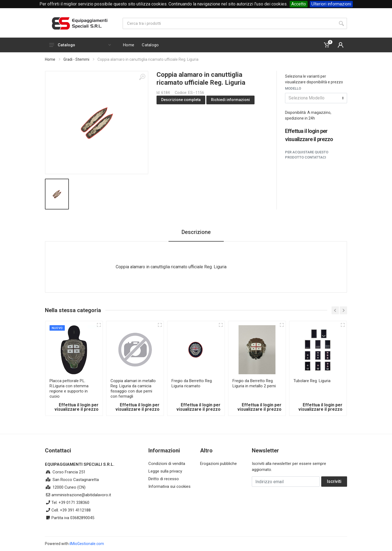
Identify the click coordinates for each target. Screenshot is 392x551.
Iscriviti (334, 481)
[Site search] (229, 23)
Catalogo (80, 45)
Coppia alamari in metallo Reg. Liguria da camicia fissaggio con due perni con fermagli (133, 389)
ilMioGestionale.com (87, 544)
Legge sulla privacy (165, 471)
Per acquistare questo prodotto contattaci (307, 155)
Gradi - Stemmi (76, 59)
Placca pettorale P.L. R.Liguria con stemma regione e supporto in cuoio (69, 389)
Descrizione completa (181, 100)
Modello (293, 88)
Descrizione (196, 232)
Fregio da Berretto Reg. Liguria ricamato (192, 383)
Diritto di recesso (164, 479)
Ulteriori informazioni (331, 4)
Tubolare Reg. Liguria (312, 381)
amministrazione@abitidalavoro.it (81, 495)
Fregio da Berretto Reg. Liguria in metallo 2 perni (254, 383)
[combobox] (316, 98)
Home (50, 59)
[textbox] (316, 98)
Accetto (299, 4)
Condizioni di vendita (167, 464)
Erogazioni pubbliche (218, 464)
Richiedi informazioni (230, 100)
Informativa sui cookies (169, 486)
